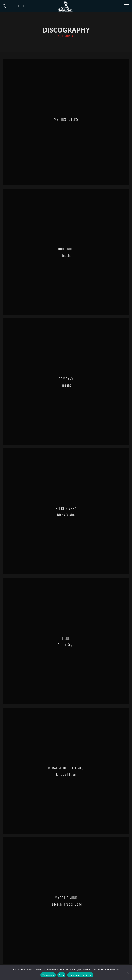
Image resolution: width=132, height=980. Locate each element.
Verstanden (48, 975)
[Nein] (128, 973)
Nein (62, 975)
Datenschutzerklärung (80, 975)
